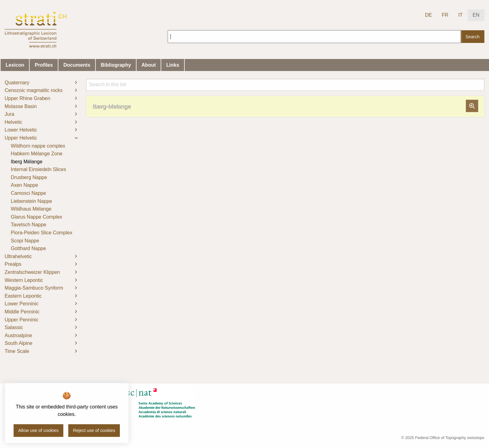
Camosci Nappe (28, 193)
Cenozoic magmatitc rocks (34, 90)
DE (428, 15)
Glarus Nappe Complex (36, 217)
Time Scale (17, 351)
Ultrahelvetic (18, 256)
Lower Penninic (21, 304)
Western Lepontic (24, 280)
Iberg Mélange (27, 162)
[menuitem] (41, 83)
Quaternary (17, 83)
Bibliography (116, 65)
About (149, 65)
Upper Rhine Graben (27, 98)
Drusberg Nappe (29, 177)
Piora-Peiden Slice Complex (42, 233)
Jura (9, 114)
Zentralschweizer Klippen (32, 272)
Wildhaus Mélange (31, 209)
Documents (77, 65)
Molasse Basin (21, 106)
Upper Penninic (21, 320)
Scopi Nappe (25, 241)
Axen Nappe (24, 185)
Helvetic (13, 122)
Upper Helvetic (21, 138)
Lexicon (15, 65)
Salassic (14, 327)
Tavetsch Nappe (29, 225)
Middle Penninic (22, 312)
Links (173, 65)
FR (445, 15)
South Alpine (19, 343)
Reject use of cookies (94, 430)
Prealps (13, 264)
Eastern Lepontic (23, 296)
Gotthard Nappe (28, 248)
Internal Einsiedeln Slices (38, 169)
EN (476, 15)
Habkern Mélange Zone (37, 154)
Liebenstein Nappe (31, 201)
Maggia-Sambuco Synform (34, 288)
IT (461, 15)
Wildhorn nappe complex (38, 146)
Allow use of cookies (38, 430)
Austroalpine (18, 335)
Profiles (44, 65)
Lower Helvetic (21, 130)
